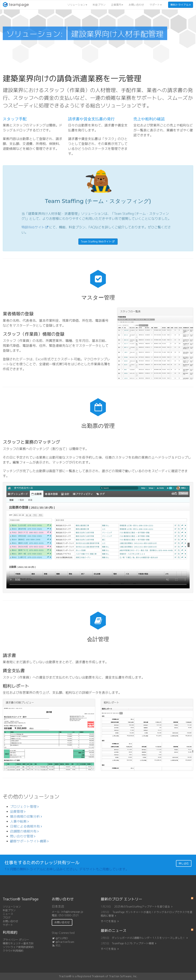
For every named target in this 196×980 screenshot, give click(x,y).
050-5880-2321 (69, 915)
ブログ (7, 918)
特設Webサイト (33, 227)
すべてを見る (108, 921)
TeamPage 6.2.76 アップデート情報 (133, 943)
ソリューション (77, 5)
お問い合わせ (136, 5)
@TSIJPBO (60, 938)
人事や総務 (19, 821)
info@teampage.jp (72, 912)
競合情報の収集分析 (26, 816)
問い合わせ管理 (23, 836)
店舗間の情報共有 (24, 831)
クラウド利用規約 (13, 951)
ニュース (8, 914)
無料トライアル (181, 5)
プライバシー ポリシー (16, 940)
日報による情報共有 (26, 826)
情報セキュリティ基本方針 (18, 943)
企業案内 (117, 5)
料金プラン (99, 5)
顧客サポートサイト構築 (29, 841)
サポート (156, 5)
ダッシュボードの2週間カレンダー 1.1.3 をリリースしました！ (148, 938)
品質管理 (18, 812)
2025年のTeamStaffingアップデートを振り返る (143, 907)
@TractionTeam (63, 942)
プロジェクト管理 (24, 807)
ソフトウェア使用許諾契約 (18, 947)
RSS (56, 946)
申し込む (184, 863)
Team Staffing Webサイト (96, 241)
